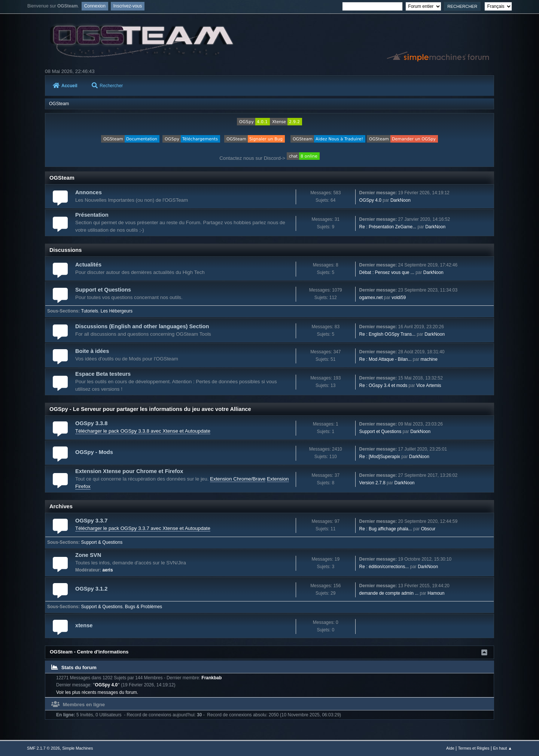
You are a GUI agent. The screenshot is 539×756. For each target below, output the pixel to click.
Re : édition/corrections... (384, 567)
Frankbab (211, 678)
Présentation (92, 215)
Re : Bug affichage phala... (386, 529)
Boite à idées (92, 351)
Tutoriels (90, 311)
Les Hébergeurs (117, 311)
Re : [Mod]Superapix (380, 457)
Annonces (89, 192)
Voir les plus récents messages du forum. (97, 692)
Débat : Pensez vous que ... (387, 272)
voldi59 (399, 298)
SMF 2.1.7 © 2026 (43, 748)
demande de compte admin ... (389, 593)
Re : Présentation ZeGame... (388, 227)
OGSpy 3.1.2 (91, 589)
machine (429, 359)
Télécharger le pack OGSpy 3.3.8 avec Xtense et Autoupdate (143, 431)
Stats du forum (74, 667)
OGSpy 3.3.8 (91, 423)
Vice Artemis (429, 385)
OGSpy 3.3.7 (91, 521)
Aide (450, 748)
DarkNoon (401, 200)
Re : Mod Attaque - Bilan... (386, 359)
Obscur (428, 529)
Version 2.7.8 (372, 483)
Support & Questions (102, 542)
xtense (84, 625)
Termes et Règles (473, 748)
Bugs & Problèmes (144, 607)
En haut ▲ (503, 748)
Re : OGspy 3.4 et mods (383, 385)
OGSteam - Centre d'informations (89, 652)
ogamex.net (371, 298)
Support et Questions (103, 290)
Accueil (65, 86)
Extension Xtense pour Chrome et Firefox (129, 471)
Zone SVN (88, 555)
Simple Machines (77, 748)
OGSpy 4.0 (370, 200)
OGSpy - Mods (94, 452)
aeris (108, 570)
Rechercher (107, 86)
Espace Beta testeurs (103, 374)
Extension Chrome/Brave (238, 479)
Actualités (88, 265)
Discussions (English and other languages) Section (142, 326)
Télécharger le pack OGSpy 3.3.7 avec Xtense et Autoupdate (143, 528)
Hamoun (436, 593)
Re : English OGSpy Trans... (388, 334)
